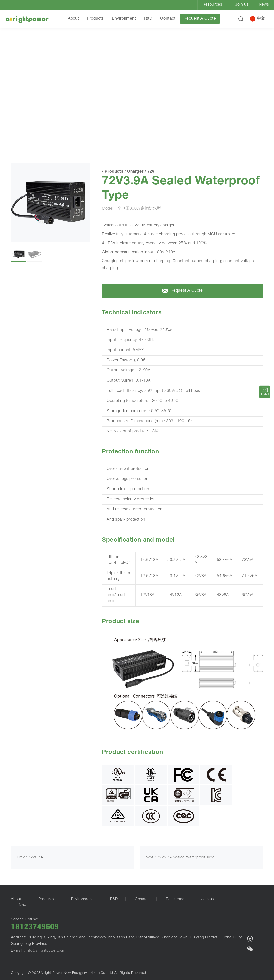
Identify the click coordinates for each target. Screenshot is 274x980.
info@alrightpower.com (46, 951)
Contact (168, 19)
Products (95, 19)
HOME (18, 132)
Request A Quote (200, 19)
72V (71, 132)
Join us (242, 5)
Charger (56, 132)
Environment (124, 19)
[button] (241, 19)
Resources (212, 5)
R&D (148, 19)
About (73, 19)
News (264, 5)
